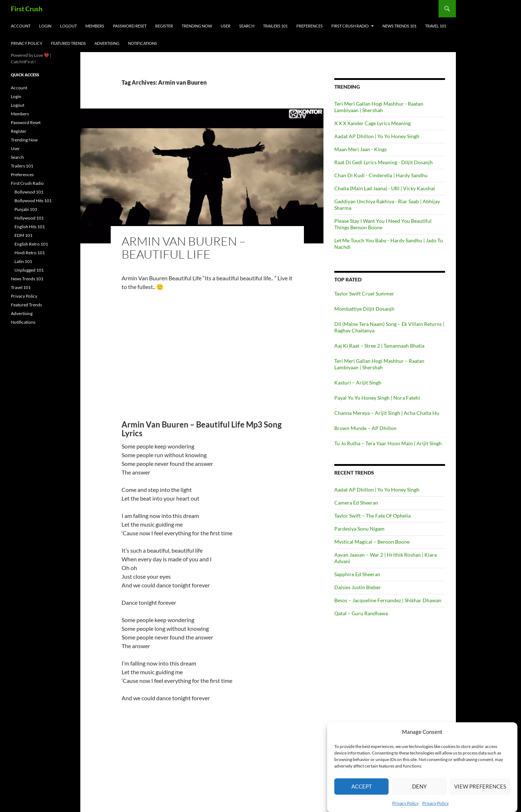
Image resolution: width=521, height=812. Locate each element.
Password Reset (130, 26)
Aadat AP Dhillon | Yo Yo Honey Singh (377, 136)
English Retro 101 (31, 244)
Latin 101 (23, 261)
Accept (362, 793)
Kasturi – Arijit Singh (358, 382)
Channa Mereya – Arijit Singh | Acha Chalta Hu (387, 413)
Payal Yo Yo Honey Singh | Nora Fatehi (377, 398)
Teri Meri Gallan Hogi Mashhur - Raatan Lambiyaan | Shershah (379, 107)
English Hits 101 (30, 227)
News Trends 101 (399, 26)
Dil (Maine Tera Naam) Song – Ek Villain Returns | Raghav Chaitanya (389, 327)
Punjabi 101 (26, 209)
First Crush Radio (350, 26)
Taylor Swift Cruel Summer (364, 294)
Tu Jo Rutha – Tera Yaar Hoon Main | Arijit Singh (388, 443)
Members (95, 26)
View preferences (480, 793)
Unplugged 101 (29, 270)
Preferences (310, 26)
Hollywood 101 (29, 218)
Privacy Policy (27, 43)
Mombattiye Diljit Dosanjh (364, 309)
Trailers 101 (275, 26)
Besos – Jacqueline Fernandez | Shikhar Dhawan (388, 600)
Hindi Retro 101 (30, 253)
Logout (68, 26)
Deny (419, 793)
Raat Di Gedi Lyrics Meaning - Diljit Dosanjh (384, 162)
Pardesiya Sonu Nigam (359, 529)
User (226, 26)
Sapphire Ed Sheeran (357, 574)
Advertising (107, 43)
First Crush (27, 9)
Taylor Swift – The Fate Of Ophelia (372, 516)
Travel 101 (436, 26)
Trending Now (197, 26)
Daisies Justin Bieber (358, 587)
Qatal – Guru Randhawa (361, 613)
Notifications (143, 43)
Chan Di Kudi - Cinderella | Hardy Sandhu (381, 175)
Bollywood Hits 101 (33, 201)
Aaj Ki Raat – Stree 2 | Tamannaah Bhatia (379, 346)
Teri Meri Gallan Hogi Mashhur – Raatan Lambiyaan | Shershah (379, 364)
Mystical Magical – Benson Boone (372, 542)
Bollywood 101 (29, 192)
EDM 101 (24, 235)
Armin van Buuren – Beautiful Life (184, 248)
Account (21, 26)
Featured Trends (68, 43)
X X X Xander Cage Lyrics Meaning (372, 123)
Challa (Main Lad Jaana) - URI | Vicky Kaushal (385, 188)
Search (247, 26)
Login (45, 26)
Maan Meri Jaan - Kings (361, 149)
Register (164, 26)
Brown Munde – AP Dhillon (365, 428)
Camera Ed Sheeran (356, 503)
